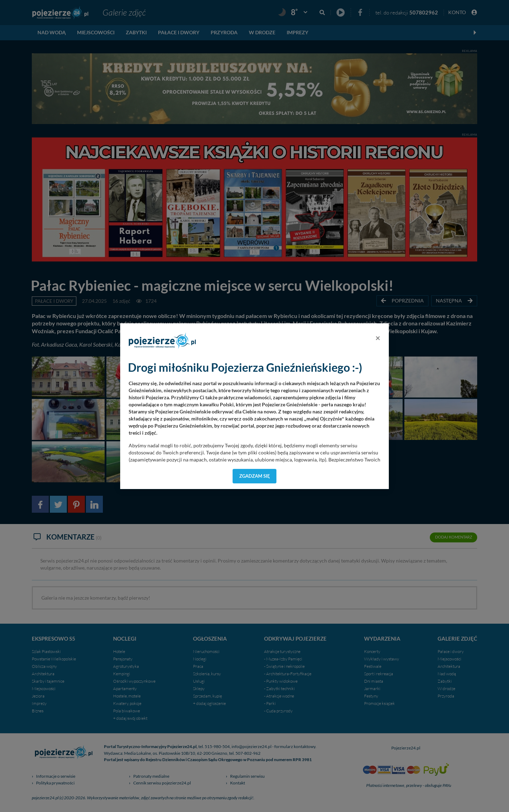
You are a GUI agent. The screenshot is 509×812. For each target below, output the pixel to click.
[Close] (378, 338)
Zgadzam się (255, 476)
